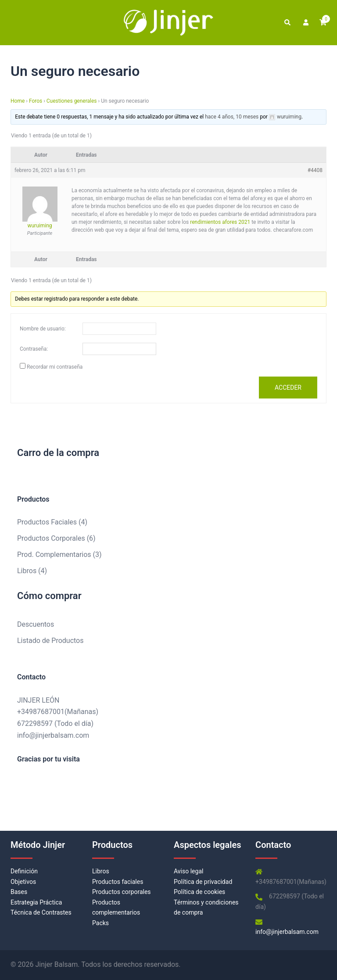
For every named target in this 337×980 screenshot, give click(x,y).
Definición (24, 871)
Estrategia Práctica (36, 902)
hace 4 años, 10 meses (232, 117)
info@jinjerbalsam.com (53, 735)
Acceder (288, 388)
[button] (287, 22)
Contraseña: (34, 349)
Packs (100, 923)
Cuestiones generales (72, 101)
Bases (19, 892)
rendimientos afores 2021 (220, 222)
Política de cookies (199, 892)
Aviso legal (188, 871)
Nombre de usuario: (43, 329)
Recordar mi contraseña (55, 367)
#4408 (315, 170)
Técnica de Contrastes (41, 912)
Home (18, 101)
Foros (36, 101)
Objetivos (23, 882)
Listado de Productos (50, 641)
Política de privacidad (203, 882)
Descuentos (36, 624)
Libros (101, 871)
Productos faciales (118, 882)
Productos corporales (122, 892)
